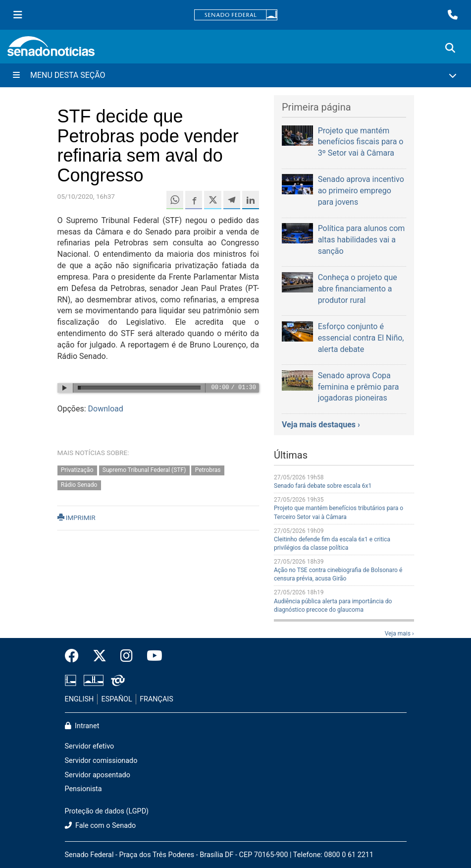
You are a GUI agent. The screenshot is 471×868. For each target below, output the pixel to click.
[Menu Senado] (18, 15)
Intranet (82, 726)
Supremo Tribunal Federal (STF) (144, 470)
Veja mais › (399, 634)
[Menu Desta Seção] (235, 75)
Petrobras (208, 470)
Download (106, 409)
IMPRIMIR (77, 518)
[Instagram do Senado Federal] (127, 656)
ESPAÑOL (117, 699)
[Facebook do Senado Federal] (75, 656)
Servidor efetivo (90, 746)
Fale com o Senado (101, 826)
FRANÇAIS (157, 699)
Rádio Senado (79, 485)
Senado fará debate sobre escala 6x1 (323, 486)
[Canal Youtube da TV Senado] (151, 656)
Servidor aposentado (98, 775)
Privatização (77, 470)
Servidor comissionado (101, 761)
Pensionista (83, 789)
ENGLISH (79, 699)
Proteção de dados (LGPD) (107, 811)
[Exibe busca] (450, 48)
